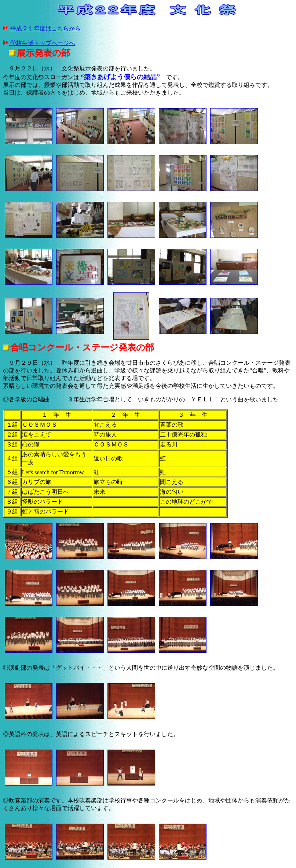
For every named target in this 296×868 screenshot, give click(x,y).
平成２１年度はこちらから (45, 28)
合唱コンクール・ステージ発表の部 (82, 347)
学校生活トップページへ (42, 43)
